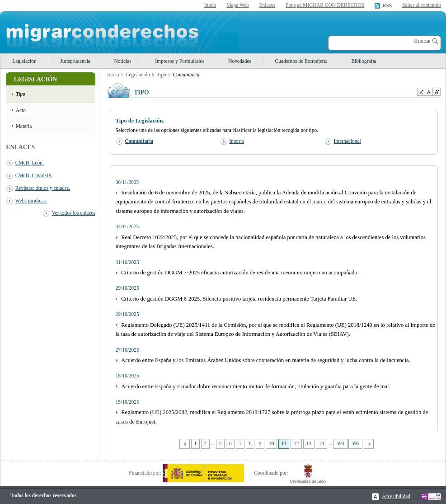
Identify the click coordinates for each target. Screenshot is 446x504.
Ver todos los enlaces (74, 213)
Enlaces (268, 5)
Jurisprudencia (75, 61)
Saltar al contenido (422, 5)
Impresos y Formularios (180, 61)
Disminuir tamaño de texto (421, 92)
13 (309, 443)
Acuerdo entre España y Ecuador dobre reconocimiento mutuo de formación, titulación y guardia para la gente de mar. (256, 386)
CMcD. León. (30, 163)
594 (340, 443)
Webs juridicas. (31, 201)
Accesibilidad (396, 496)
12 (296, 443)
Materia (24, 126)
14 (321, 443)
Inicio (210, 5)
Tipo (21, 94)
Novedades (240, 61)
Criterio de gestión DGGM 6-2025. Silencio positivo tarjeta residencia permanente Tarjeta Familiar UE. (239, 299)
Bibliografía (364, 61)
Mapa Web (237, 5)
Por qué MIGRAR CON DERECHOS (325, 5)
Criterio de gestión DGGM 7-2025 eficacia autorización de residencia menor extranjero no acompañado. (240, 273)
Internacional (347, 141)
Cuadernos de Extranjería (301, 61)
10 (271, 443)
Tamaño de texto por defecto (429, 92)
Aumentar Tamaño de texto (437, 92)
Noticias (123, 61)
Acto (21, 110)
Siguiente (369, 444)
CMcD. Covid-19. (34, 175)
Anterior (185, 444)
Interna (236, 141)
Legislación (24, 61)
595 (355, 443)
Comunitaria (139, 141)
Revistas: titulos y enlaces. (43, 188)
